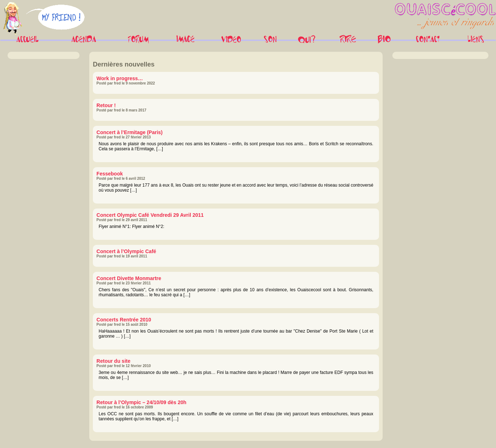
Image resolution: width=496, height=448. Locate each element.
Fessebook (110, 174)
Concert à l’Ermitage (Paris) (130, 132)
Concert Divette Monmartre (129, 278)
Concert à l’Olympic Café (126, 251)
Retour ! (106, 105)
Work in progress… (120, 78)
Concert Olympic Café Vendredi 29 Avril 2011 (150, 215)
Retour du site (113, 361)
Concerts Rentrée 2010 (124, 320)
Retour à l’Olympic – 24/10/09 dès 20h (141, 402)
